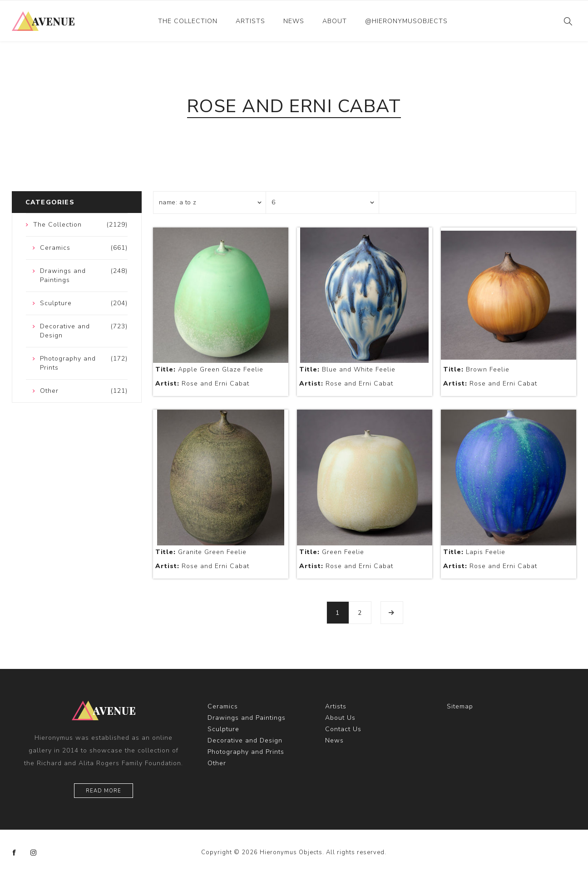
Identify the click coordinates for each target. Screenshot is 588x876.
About (335, 21)
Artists (250, 21)
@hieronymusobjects (406, 21)
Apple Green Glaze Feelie (209, 369)
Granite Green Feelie (201, 552)
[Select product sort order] (210, 203)
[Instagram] (34, 853)
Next (392, 613)
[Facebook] (15, 853)
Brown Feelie (476, 369)
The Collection (188, 21)
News (294, 21)
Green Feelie (332, 552)
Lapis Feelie (474, 552)
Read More (104, 791)
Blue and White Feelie (347, 369)
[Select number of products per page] (322, 203)
